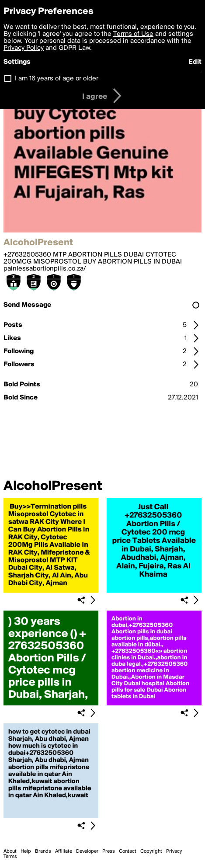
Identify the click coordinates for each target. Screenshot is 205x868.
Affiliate (64, 851)
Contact (128, 851)
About (10, 851)
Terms (10, 857)
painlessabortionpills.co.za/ (45, 269)
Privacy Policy (24, 48)
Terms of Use (133, 34)
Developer (87, 851)
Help (26, 851)
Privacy (174, 851)
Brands (43, 851)
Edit (195, 62)
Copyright (151, 851)
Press (109, 851)
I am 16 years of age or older (57, 79)
